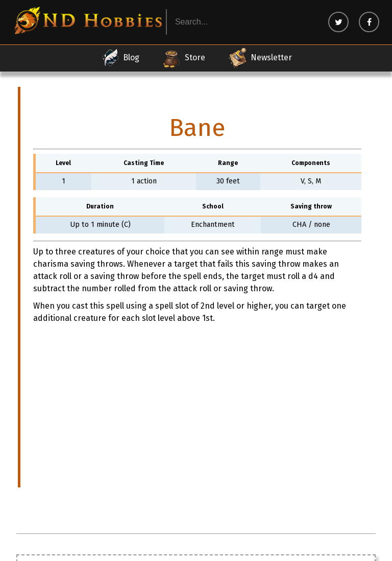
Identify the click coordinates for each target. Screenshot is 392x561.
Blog (120, 58)
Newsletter (260, 58)
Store (183, 58)
